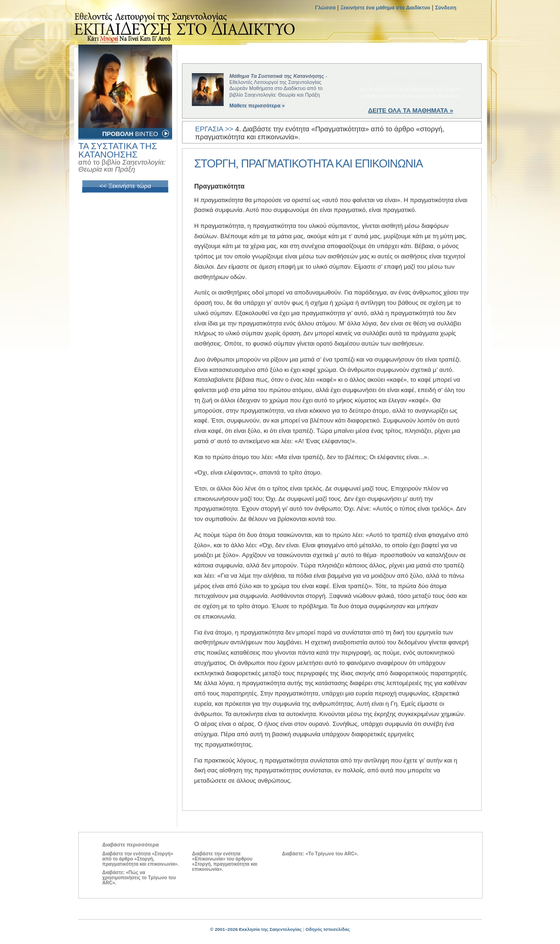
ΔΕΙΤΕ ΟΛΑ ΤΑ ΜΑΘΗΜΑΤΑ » (411, 110)
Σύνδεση (446, 8)
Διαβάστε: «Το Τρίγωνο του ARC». (320, 854)
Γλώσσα (326, 8)
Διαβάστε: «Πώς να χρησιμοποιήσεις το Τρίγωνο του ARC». (139, 878)
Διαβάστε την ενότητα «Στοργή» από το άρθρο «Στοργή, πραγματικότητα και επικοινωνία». (140, 859)
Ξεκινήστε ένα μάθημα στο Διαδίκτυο (386, 8)
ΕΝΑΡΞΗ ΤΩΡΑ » (411, 81)
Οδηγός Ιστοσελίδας (328, 929)
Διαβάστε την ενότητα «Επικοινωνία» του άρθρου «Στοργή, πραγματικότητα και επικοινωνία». (225, 861)
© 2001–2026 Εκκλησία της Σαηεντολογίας (256, 929)
